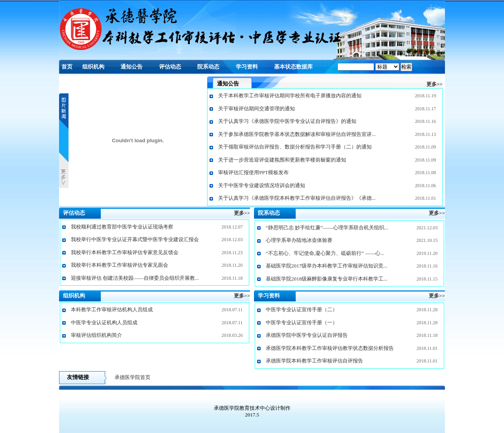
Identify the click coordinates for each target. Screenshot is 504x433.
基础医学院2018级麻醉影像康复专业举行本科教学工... (327, 279)
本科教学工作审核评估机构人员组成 (112, 309)
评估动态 (170, 67)
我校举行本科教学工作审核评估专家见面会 (120, 265)
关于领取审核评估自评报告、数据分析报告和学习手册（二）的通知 (295, 147)
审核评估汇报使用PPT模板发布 (253, 172)
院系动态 (208, 67)
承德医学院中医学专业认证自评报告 (307, 335)
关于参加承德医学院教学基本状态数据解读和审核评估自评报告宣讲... (297, 134)
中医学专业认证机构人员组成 (104, 322)
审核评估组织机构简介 (96, 335)
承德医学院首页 (132, 377)
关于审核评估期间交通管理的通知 (257, 109)
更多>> (435, 84)
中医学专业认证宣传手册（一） (302, 322)
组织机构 (93, 67)
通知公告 (132, 67)
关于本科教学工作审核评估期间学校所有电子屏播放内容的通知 (290, 96)
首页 (67, 67)
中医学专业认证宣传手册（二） (302, 309)
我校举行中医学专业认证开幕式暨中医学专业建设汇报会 (135, 239)
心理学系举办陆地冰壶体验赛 (299, 240)
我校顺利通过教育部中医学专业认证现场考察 (122, 227)
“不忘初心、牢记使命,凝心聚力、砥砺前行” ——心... (325, 253)
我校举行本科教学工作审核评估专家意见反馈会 (125, 252)
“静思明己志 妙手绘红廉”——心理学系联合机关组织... (327, 228)
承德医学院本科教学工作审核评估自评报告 (314, 361)
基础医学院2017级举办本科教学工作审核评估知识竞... (327, 266)
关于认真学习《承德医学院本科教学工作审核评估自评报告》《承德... (297, 198)
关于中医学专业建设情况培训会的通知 (262, 185)
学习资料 (247, 67)
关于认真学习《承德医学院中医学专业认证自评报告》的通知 (287, 121)
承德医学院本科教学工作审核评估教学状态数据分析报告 (330, 348)
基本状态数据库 (293, 67)
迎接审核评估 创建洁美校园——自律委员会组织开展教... (135, 278)
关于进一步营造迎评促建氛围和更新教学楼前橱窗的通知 (282, 160)
